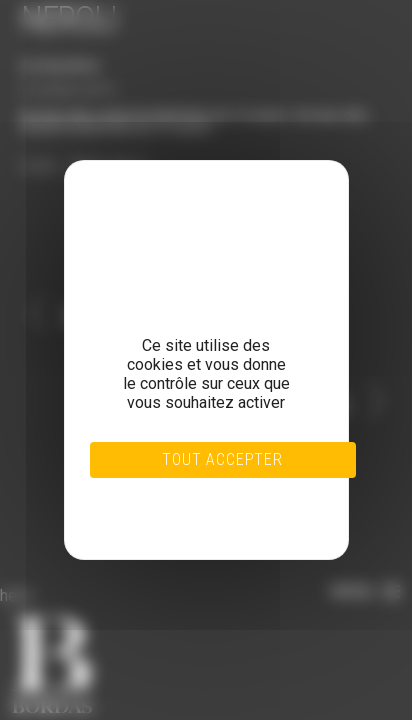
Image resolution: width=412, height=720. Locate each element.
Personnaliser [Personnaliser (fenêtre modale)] (183, 506)
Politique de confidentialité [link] (182, 518)
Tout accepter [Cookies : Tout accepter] (222, 459)
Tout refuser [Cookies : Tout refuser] (182, 494)
